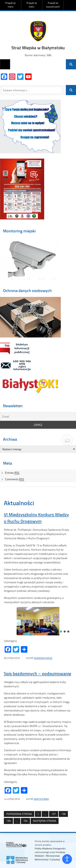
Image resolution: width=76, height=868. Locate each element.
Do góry (71, 5)
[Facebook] (4, 77)
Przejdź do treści (32, 5)
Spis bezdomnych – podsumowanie (37, 673)
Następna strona (45, 821)
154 (24, 821)
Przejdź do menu (10, 5)
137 (52, 814)
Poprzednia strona (19, 814)
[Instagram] (12, 77)
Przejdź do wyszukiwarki (53, 5)
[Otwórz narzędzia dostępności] (67, 859)
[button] (61, 632)
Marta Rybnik (41, 799)
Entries (12, 473)
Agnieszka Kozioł (43, 658)
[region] (38, 621)
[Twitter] (20, 77)
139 (7, 821)
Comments (15, 479)
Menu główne (5, 64)
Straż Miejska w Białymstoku (38, 48)
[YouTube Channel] (28, 77)
